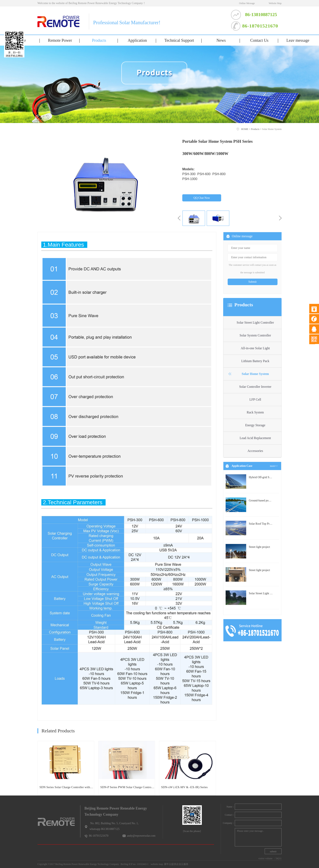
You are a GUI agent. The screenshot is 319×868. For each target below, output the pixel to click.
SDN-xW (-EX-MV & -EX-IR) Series (184, 787)
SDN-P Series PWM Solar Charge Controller (127, 787)
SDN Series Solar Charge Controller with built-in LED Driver (67, 787)
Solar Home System (272, 129)
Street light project (259, 547)
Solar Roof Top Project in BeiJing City (271, 524)
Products (255, 129)
